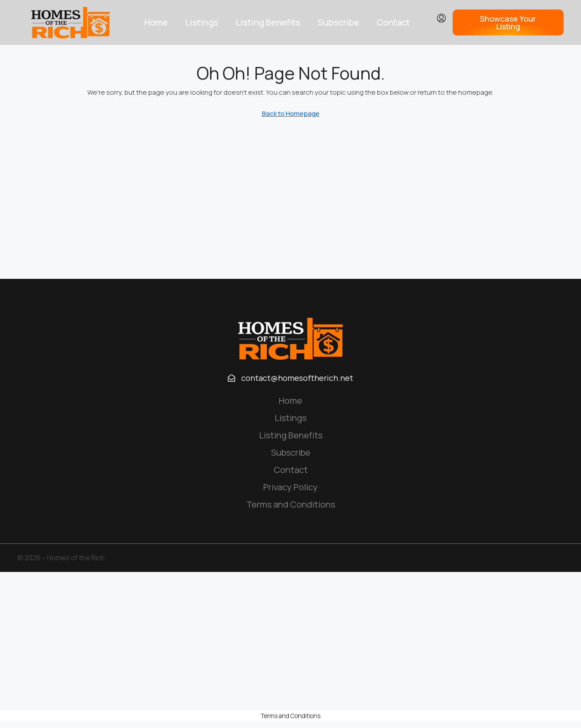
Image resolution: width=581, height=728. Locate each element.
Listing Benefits (268, 22)
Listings (202, 22)
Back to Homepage (291, 113)
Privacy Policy (290, 487)
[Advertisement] (290, 641)
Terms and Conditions (291, 504)
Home (156, 22)
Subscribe (338, 22)
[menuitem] (441, 19)
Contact (393, 22)
